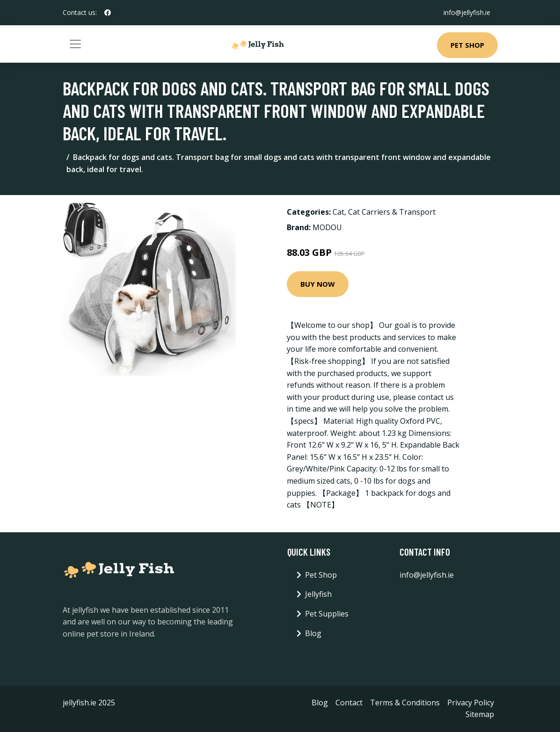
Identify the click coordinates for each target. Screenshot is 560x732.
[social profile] (108, 13)
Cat (338, 212)
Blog (313, 633)
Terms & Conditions (405, 703)
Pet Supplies (327, 614)
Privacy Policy (471, 703)
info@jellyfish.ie (467, 12)
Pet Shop (467, 45)
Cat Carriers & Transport (392, 212)
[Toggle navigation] (75, 44)
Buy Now (318, 284)
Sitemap (480, 714)
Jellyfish (318, 594)
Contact (349, 703)
